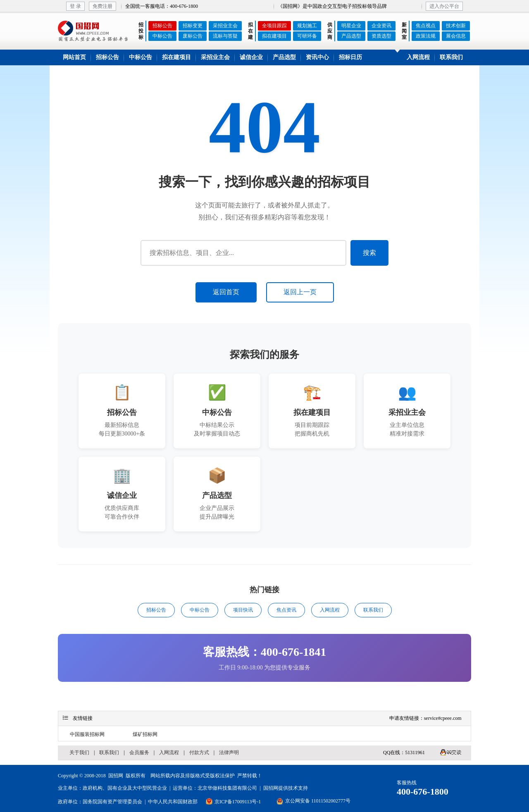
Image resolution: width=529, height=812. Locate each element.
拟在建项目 (274, 36)
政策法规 (426, 36)
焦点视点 (426, 26)
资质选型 (381, 36)
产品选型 (351, 36)
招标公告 (162, 26)
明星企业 (351, 26)
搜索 (369, 253)
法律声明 (229, 752)
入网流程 (418, 57)
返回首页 (226, 292)
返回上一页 (300, 292)
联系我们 (451, 57)
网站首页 (74, 57)
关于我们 (79, 752)
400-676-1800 (423, 792)
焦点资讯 (286, 610)
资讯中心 (317, 57)
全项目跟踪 (274, 26)
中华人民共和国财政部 (173, 802)
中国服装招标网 (87, 734)
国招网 (116, 776)
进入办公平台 (444, 6)
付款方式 (199, 752)
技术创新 (456, 26)
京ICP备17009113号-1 (238, 802)
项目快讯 (243, 610)
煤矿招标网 (145, 734)
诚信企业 (251, 57)
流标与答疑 (225, 36)
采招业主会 (225, 26)
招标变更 (193, 26)
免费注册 (102, 6)
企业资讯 (381, 26)
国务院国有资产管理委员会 (112, 802)
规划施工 (307, 26)
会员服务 (139, 752)
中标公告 (162, 36)
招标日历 (350, 57)
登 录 (75, 6)
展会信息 (456, 36)
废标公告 (193, 36)
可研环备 (307, 36)
